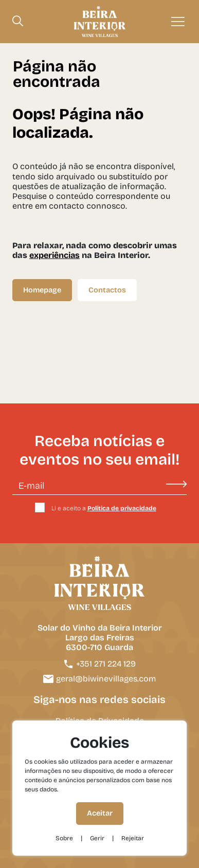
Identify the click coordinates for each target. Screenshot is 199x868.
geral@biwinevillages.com (99, 679)
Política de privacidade (122, 508)
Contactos (107, 290)
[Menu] (178, 22)
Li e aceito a (104, 508)
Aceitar (100, 813)
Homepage (42, 290)
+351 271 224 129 (99, 664)
